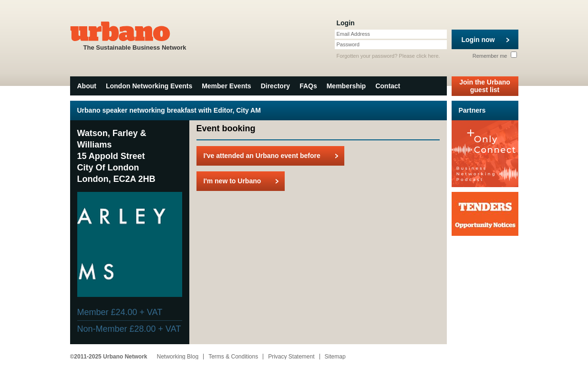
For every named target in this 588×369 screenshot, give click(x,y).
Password (348, 44)
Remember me (495, 56)
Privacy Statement (291, 357)
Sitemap (335, 357)
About (87, 86)
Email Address (353, 34)
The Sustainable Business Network (135, 35)
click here (427, 56)
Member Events (226, 86)
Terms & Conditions (233, 357)
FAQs (308, 86)
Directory (275, 86)
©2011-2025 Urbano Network (109, 357)
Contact (388, 86)
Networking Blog (178, 357)
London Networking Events (149, 86)
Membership (346, 86)
